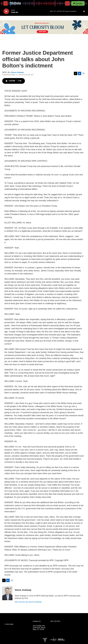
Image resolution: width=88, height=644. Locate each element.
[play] (6, 11)
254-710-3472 (55, 621)
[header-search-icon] (67, 3)
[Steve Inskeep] (7, 593)
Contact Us (37, 621)
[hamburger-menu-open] (6, 3)
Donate (79, 3)
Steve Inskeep (17, 72)
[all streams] (85, 11)
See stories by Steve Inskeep (28, 602)
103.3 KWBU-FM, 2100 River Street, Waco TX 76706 (39, 628)
